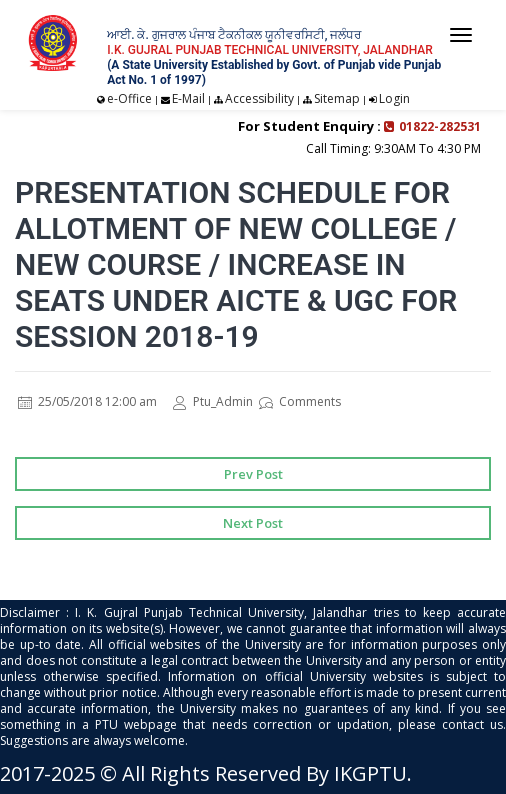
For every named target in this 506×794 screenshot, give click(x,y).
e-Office (129, 98)
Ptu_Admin (213, 401)
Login (394, 98)
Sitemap (337, 98)
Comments (300, 401)
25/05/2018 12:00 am (87, 401)
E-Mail (188, 98)
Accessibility (259, 98)
